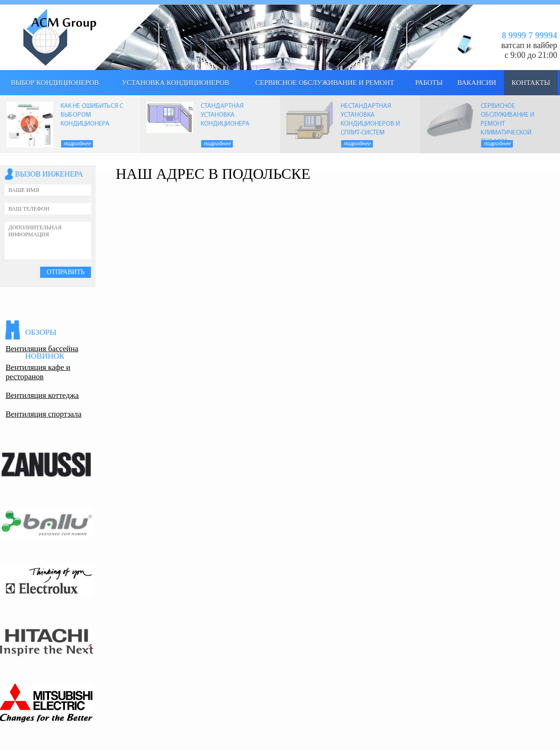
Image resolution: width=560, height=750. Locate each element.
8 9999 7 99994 (529, 35)
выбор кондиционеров (55, 83)
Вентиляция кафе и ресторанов (38, 372)
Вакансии (477, 83)
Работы (429, 83)
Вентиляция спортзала (44, 414)
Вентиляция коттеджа (42, 395)
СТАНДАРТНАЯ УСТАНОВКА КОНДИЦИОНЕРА (225, 115)
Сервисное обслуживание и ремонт (325, 83)
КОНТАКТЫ (531, 83)
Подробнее (77, 144)
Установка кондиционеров (175, 83)
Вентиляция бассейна (42, 349)
